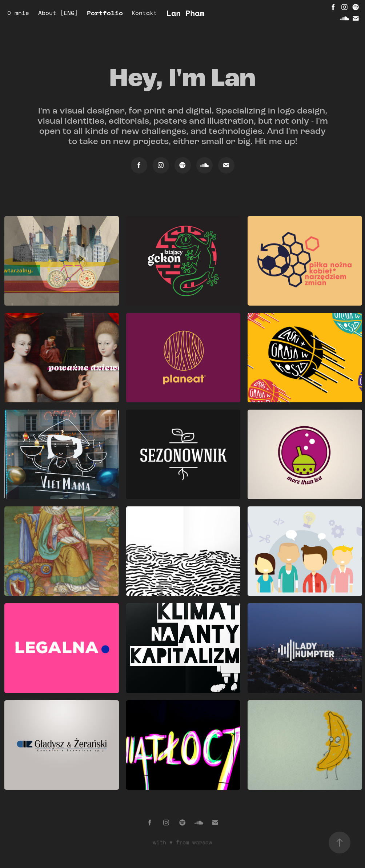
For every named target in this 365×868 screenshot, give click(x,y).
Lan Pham (185, 13)
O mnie (18, 13)
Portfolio (105, 13)
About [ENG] (58, 13)
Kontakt (144, 13)
